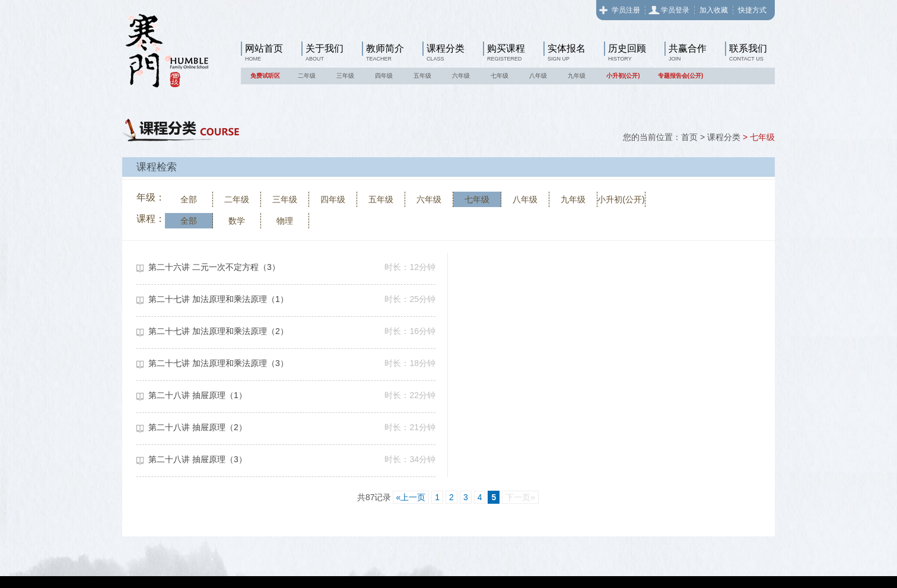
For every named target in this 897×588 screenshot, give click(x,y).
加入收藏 (714, 10)
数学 (237, 221)
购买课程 (506, 48)
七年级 (500, 76)
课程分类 (446, 48)
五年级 (422, 76)
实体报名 (567, 48)
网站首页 (264, 48)
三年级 (345, 76)
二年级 (307, 76)
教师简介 (385, 48)
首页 (689, 137)
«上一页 (411, 497)
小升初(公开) (623, 76)
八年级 (538, 76)
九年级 (577, 76)
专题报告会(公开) (681, 76)
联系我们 (748, 48)
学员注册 (626, 10)
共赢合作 (688, 48)
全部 (189, 199)
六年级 (461, 76)
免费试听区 (265, 76)
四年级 (384, 76)
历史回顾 (627, 48)
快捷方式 (752, 10)
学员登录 (675, 10)
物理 (285, 221)
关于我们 (325, 48)
